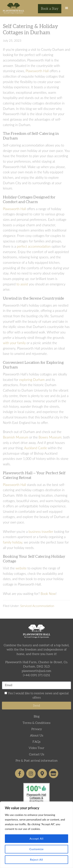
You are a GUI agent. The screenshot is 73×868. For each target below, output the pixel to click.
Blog (37, 716)
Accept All (36, 839)
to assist (22, 284)
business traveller (41, 532)
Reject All (37, 860)
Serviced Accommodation (37, 606)
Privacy (37, 729)
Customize (37, 849)
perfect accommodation (34, 246)
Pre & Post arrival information (37, 761)
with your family (14, 343)
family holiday (13, 542)
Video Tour (36, 748)
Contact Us (37, 754)
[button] (67, 9)
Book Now (48, 594)
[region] (36, 835)
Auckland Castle (36, 448)
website (21, 568)
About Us (37, 736)
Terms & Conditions (36, 723)
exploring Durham (32, 380)
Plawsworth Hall (14, 8)
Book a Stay (50, 9)
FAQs (36, 742)
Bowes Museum (50, 437)
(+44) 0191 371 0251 (36, 675)
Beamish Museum (16, 437)
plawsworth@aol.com (36, 671)
